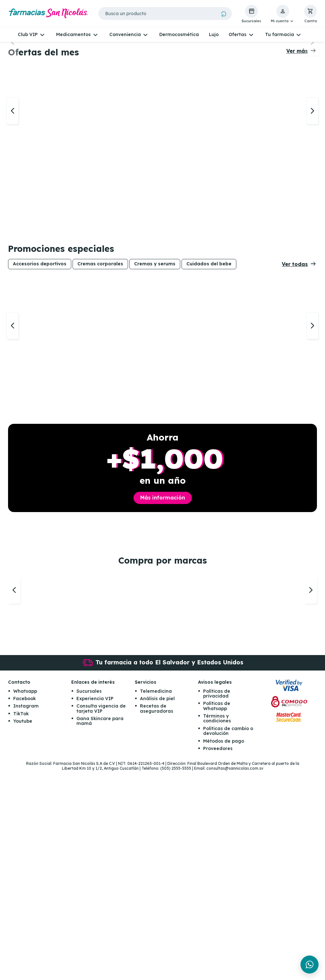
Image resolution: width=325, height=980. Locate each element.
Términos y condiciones (217, 928)
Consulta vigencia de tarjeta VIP (101, 918)
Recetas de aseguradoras (157, 918)
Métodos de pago (224, 950)
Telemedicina (156, 900)
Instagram (26, 915)
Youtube (23, 930)
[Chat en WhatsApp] (310, 965)
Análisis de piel (157, 908)
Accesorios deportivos (40, 399)
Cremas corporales (100, 399)
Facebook (25, 908)
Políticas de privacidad (217, 903)
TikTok (21, 923)
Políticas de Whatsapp (217, 915)
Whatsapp (25, 900)
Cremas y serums (155, 399)
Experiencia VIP (95, 908)
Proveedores (218, 958)
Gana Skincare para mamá (100, 930)
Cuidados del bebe (209, 399)
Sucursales (89, 900)
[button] (283, 14)
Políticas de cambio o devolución (228, 940)
